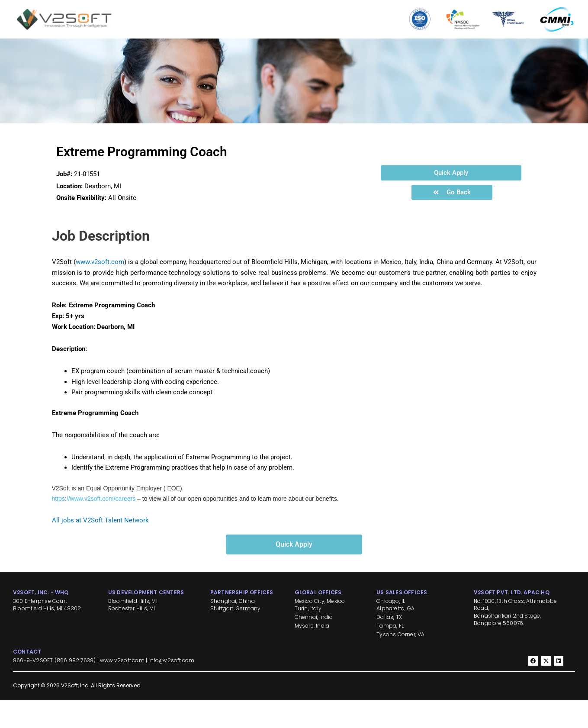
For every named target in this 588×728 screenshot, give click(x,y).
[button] (451, 201)
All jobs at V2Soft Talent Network (100, 548)
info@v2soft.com (171, 688)
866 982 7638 (75, 688)
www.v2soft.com (100, 290)
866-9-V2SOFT (33, 688)
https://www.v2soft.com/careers (94, 527)
